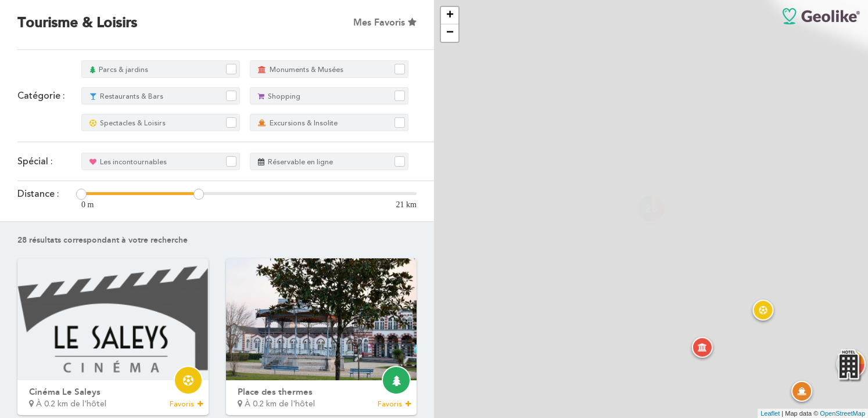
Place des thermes (275, 392)
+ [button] (450, 16)
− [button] (450, 33)
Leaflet (770, 413)
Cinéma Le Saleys (65, 392)
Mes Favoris (385, 22)
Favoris (186, 404)
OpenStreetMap (842, 413)
